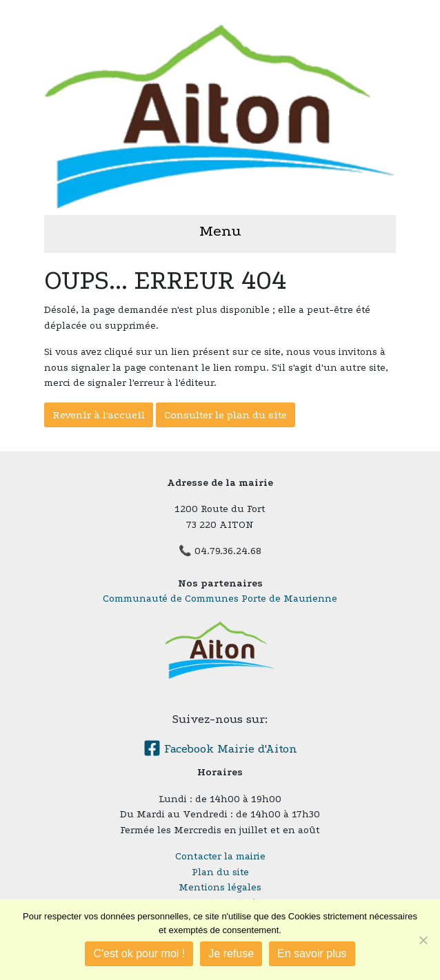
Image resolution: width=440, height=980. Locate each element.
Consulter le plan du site (226, 415)
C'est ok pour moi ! (139, 953)
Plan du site (220, 872)
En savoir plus (312, 953)
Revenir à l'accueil (99, 415)
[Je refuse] (423, 940)
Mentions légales (220, 887)
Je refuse (231, 953)
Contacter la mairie (220, 856)
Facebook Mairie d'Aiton (220, 749)
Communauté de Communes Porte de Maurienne (220, 599)
